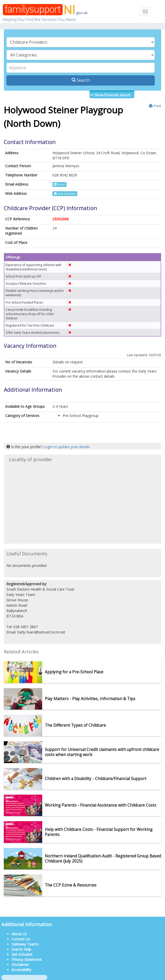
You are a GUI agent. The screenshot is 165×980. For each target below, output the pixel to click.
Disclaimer (20, 965)
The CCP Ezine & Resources (71, 885)
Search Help (21, 949)
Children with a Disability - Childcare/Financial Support (96, 779)
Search (81, 80)
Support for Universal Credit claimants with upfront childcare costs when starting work (102, 752)
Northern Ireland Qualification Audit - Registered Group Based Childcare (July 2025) (103, 859)
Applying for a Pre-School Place (74, 672)
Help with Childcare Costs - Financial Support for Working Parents (99, 832)
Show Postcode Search (112, 95)
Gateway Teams (25, 944)
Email (59, 184)
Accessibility (21, 970)
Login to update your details (67, 447)
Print (155, 106)
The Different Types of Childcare (75, 725)
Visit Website (65, 194)
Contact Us (21, 939)
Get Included (22, 954)
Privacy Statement (27, 959)
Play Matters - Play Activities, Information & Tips (90, 699)
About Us (19, 934)
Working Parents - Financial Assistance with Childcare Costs (101, 805)
